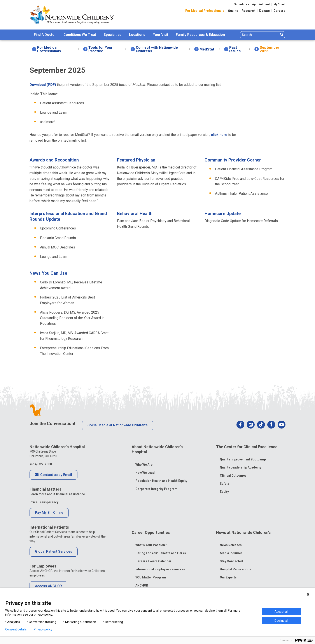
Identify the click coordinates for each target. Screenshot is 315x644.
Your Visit (161, 35)
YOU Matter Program (151, 547)
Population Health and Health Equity (161, 476)
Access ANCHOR (48, 586)
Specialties (113, 35)
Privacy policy (43, 629)
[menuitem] (45, 35)
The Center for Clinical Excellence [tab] (247, 447)
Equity (224, 487)
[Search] (259, 35)
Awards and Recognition (54, 160)
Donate (264, 11)
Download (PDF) (43, 85)
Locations (137, 35)
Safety (224, 479)
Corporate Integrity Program (156, 484)
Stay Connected (231, 531)
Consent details (16, 629)
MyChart (279, 4)
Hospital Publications (235, 539)
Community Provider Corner (233, 160)
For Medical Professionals (205, 11)
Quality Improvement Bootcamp (243, 455)
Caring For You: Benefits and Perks (161, 522)
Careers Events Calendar (153, 531)
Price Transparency (44, 502)
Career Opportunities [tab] (151, 506)
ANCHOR (142, 555)
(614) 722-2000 (41, 464)
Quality (233, 11)
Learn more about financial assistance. (58, 494)
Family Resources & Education (200, 35)
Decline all (281, 621)
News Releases (231, 514)
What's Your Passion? (151, 514)
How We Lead (145, 468)
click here (219, 135)
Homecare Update (223, 214)
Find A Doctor (45, 35)
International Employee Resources (160, 539)
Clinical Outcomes (233, 471)
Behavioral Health (135, 214)
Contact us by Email (53, 475)
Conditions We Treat (80, 35)
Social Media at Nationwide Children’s (118, 425)
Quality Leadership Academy (241, 463)
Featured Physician (136, 160)
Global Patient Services (54, 551)
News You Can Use (48, 273)
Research (249, 11)
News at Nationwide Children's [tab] (243, 506)
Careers (279, 11)
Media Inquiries (231, 522)
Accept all (281, 612)
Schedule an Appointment (252, 4)
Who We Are (144, 460)
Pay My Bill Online (49, 513)
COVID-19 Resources (151, 563)
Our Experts (228, 547)
